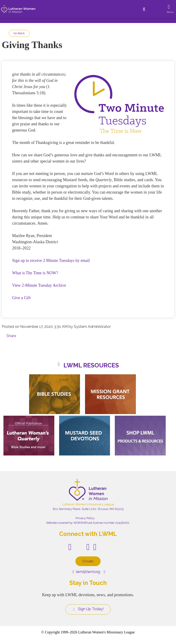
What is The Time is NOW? (35, 273)
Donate (88, 561)
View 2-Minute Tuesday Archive (39, 285)
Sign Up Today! (88, 609)
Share (11, 336)
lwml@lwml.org (86, 572)
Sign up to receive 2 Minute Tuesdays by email (51, 260)
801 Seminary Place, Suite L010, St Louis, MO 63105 (88, 509)
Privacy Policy (85, 518)
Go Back (19, 33)
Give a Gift (21, 298)
